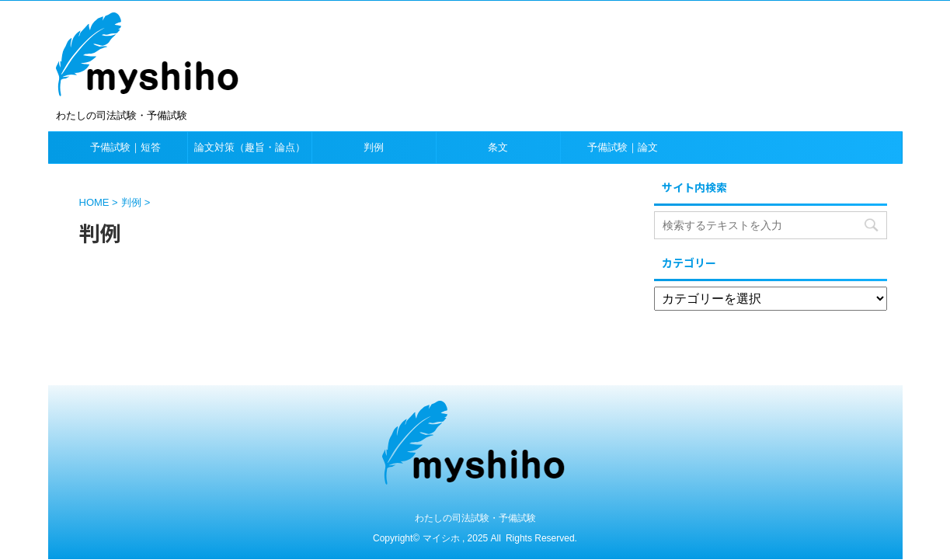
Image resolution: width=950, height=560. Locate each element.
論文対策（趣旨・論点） (250, 147)
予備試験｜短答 (125, 147)
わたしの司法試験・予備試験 (475, 518)
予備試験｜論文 (623, 147)
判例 (374, 147)
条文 (498, 147)
